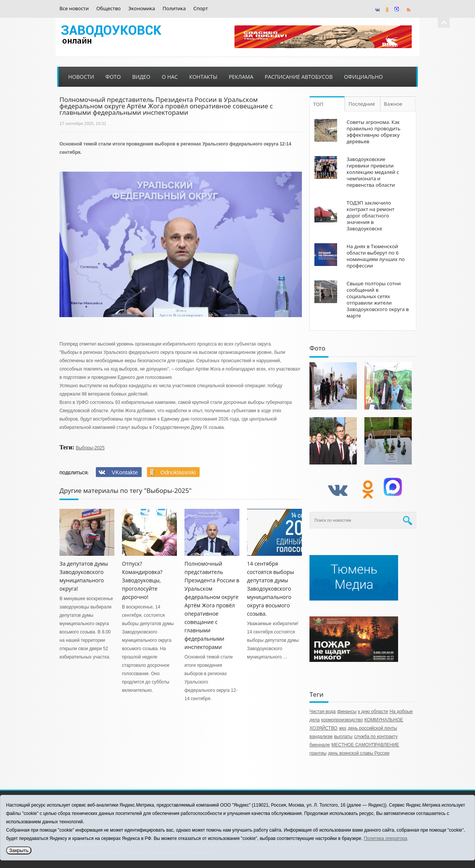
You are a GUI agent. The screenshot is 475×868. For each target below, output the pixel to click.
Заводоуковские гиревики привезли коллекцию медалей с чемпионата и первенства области (373, 172)
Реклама (241, 77)
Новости (81, 77)
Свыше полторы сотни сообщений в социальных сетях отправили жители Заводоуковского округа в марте (378, 299)
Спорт (201, 9)
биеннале (320, 745)
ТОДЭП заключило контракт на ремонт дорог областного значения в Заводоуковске (370, 216)
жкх (343, 728)
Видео (141, 77)
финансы (347, 712)
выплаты (343, 737)
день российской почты (372, 728)
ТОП (318, 104)
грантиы (318, 753)
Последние (362, 104)
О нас (170, 77)
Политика (174, 9)
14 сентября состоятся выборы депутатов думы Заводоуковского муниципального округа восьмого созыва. (270, 589)
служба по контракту (376, 737)
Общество (108, 9)
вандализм (321, 737)
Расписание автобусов (299, 77)
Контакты (203, 77)
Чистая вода (323, 712)
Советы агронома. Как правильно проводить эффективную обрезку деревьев (373, 132)
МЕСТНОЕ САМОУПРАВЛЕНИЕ (365, 745)
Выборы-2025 (90, 448)
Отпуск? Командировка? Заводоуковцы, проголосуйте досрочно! (142, 580)
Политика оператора (385, 838)
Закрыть (19, 850)
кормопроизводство (342, 720)
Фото (113, 77)
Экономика (142, 9)
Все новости (74, 9)
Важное (393, 104)
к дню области (373, 712)
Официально (363, 77)
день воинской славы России (359, 753)
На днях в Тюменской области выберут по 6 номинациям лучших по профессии (376, 256)
